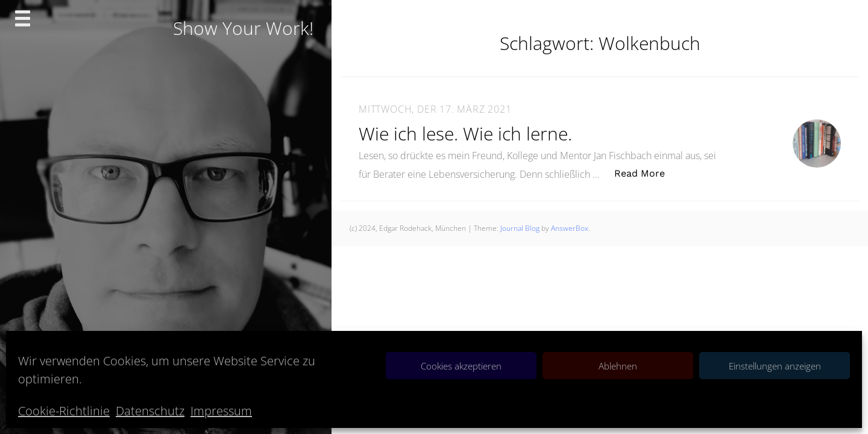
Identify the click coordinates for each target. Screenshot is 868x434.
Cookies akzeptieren (461, 366)
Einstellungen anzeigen (775, 366)
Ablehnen (618, 366)
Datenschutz (150, 411)
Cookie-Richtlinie (64, 411)
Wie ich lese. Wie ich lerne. (465, 134)
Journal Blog (521, 228)
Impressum (221, 411)
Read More (646, 173)
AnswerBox (570, 228)
